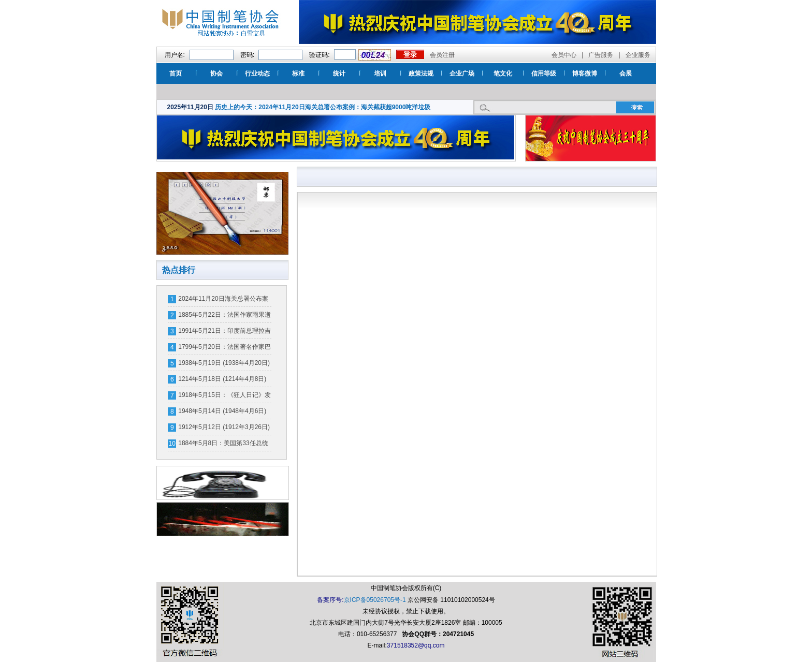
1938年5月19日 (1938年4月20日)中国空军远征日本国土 (224, 365)
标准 (298, 73)
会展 (626, 73)
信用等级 (544, 73)
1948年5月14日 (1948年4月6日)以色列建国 (222, 413)
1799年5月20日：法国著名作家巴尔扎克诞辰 (224, 349)
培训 (380, 73)
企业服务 (638, 55)
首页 (176, 73)
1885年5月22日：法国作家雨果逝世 (224, 317)
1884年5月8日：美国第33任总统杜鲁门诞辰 (223, 445)
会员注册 (442, 55)
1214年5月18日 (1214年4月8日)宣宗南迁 (222, 381)
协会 (216, 73)
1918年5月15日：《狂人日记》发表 (224, 397)
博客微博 (585, 73)
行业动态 (257, 73)
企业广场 (462, 73)
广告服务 (601, 55)
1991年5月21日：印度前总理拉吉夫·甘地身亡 (224, 333)
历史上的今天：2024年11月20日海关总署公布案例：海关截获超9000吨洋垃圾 (323, 107)
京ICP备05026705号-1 (375, 600)
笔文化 (503, 73)
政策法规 (421, 73)
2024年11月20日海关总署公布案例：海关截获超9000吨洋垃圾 (223, 301)
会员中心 (564, 55)
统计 (339, 73)
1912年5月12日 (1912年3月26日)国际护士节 (224, 429)
